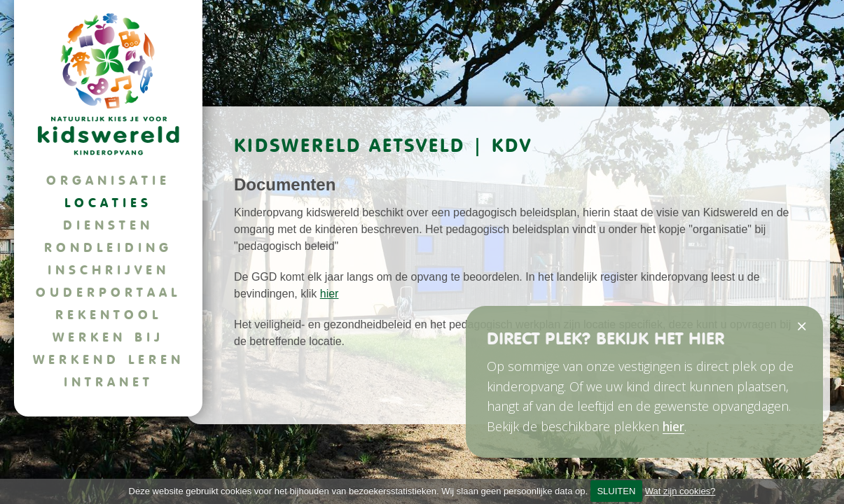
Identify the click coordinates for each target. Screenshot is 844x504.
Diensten (108, 225)
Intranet (109, 382)
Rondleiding (108, 247)
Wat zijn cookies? (680, 491)
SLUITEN (616, 491)
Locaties (108, 203)
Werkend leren (109, 359)
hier (330, 294)
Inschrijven (109, 270)
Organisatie (108, 180)
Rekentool (109, 315)
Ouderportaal (108, 292)
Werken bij (108, 337)
